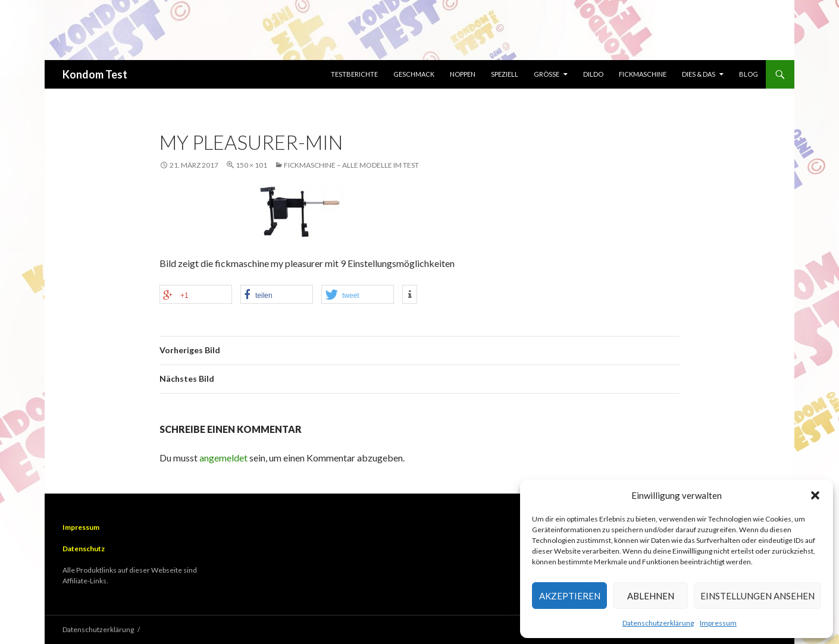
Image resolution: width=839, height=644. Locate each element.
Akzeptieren (570, 596)
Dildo (593, 74)
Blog (749, 74)
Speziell (505, 74)
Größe (547, 74)
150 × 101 (251, 165)
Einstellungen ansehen (757, 596)
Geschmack (414, 74)
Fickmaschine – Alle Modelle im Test (351, 165)
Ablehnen (651, 596)
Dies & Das (699, 74)
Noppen (463, 74)
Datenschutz (84, 549)
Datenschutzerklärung (658, 623)
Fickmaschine (643, 74)
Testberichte (354, 74)
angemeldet (223, 458)
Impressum (718, 623)
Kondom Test (95, 74)
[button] (815, 495)
